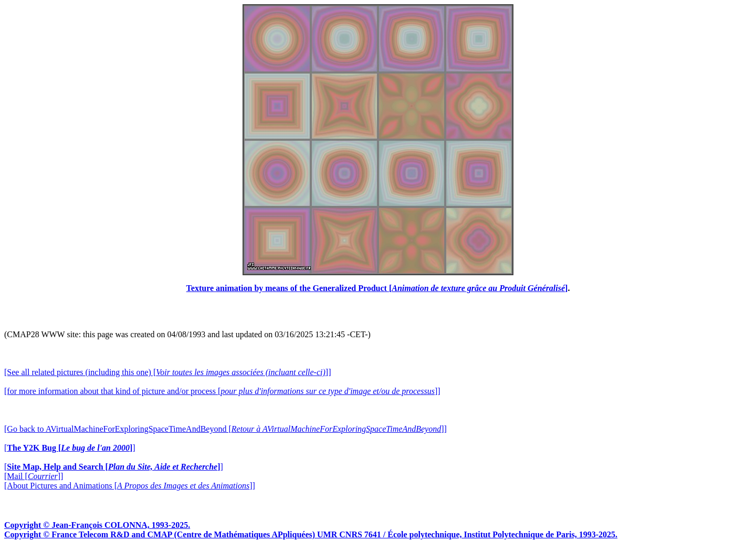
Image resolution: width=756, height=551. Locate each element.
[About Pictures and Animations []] (130, 486)
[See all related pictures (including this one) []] (167, 372)
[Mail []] (34, 476)
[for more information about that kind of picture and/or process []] (222, 391)
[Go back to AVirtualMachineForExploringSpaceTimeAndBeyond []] (225, 429)
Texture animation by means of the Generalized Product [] (377, 288)
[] (70, 448)
